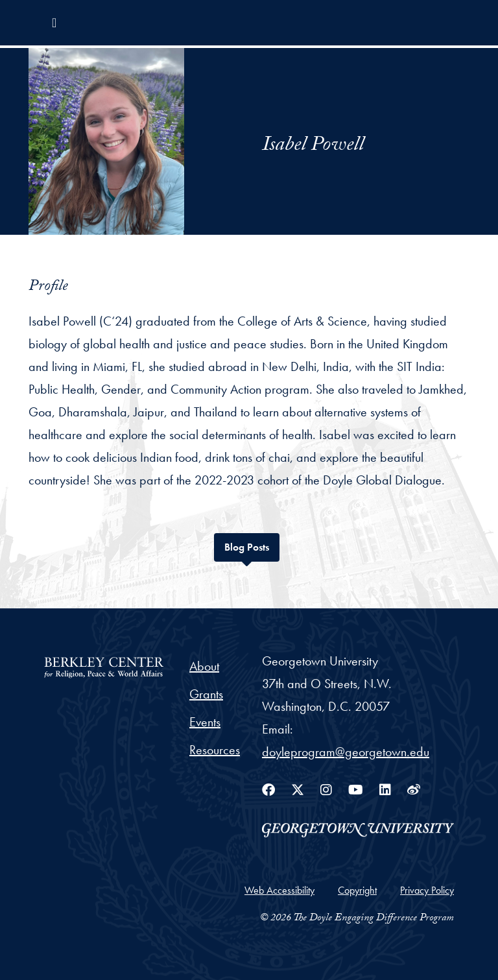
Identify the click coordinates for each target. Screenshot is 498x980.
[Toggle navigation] (54, 23)
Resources (215, 750)
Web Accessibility (279, 890)
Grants (206, 694)
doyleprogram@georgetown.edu (346, 752)
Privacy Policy (427, 890)
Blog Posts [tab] (252, 546)
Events (205, 722)
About (204, 666)
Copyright (357, 890)
